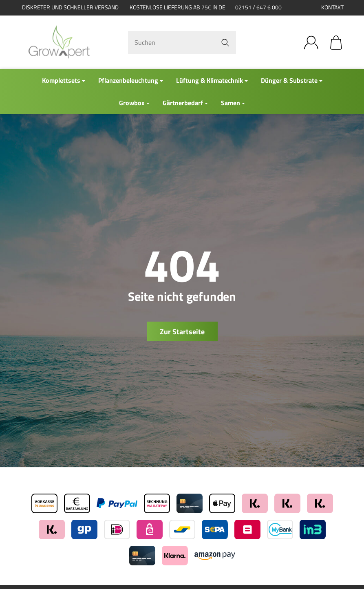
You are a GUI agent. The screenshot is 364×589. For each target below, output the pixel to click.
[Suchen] (182, 42)
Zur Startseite (182, 332)
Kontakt (332, 7)
